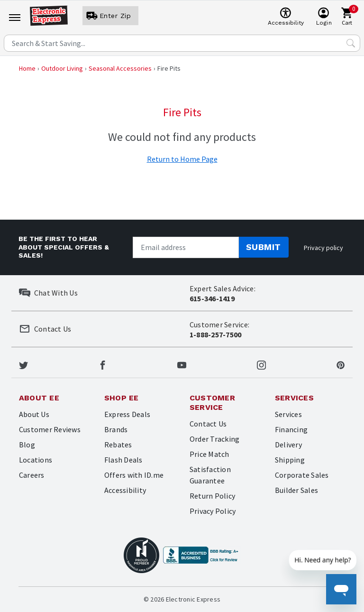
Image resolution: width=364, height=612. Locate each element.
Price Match (209, 454)
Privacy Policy (213, 511)
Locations (36, 460)
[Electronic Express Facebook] (103, 364)
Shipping (290, 460)
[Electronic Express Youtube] (182, 364)
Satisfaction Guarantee (210, 475)
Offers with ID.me (134, 475)
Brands (116, 429)
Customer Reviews (50, 429)
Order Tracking (214, 439)
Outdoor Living (62, 68)
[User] (110, 16)
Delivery (288, 445)
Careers (32, 475)
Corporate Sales (302, 475)
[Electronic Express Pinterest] (341, 364)
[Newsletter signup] (186, 247)
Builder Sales (296, 490)
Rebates (118, 445)
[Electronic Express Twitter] (23, 364)
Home (27, 68)
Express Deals (127, 414)
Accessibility (125, 490)
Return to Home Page (182, 159)
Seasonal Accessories (120, 68)
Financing (291, 429)
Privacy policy (323, 248)
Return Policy (212, 496)
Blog (27, 445)
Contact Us (208, 424)
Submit (264, 247)
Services (288, 414)
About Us (34, 414)
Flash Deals (123, 460)
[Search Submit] (351, 43)
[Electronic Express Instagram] (261, 364)
